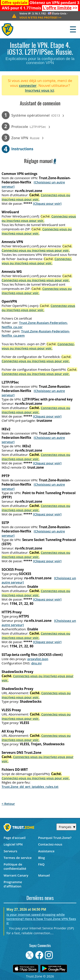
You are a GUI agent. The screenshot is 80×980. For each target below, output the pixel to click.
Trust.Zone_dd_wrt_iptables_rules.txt (30, 787)
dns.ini (36, 663)
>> (60, 8)
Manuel (44, 875)
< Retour (8, 804)
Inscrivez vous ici (40, 90)
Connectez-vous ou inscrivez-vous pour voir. (36, 197)
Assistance (46, 851)
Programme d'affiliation (13, 884)
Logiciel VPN (13, 844)
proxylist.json (38, 659)
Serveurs (10, 851)
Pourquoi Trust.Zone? (55, 838)
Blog (42, 858)
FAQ (41, 864)
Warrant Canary (16, 875)
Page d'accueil (15, 838)
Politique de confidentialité (15, 866)
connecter (28, 85)
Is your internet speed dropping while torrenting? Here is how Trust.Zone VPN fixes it (41, 919)
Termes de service (18, 858)
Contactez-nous (50, 844)
